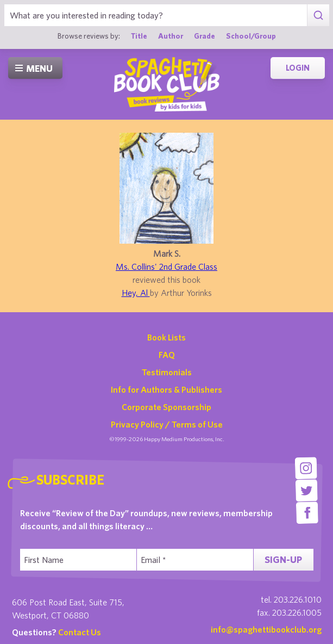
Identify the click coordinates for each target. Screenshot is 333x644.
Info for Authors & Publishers (166, 389)
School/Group (251, 36)
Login (298, 68)
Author (171, 36)
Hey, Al (136, 293)
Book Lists (166, 337)
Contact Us (80, 632)
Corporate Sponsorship (166, 407)
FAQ (167, 355)
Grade (205, 36)
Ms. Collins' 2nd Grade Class (166, 267)
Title (139, 36)
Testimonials (167, 372)
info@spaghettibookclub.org (266, 629)
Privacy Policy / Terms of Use (167, 424)
